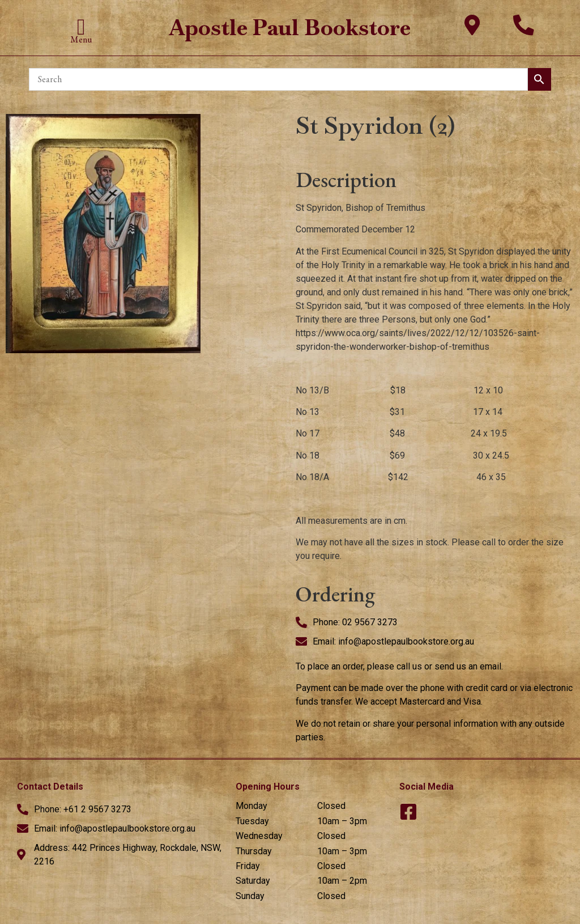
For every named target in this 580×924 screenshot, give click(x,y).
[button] (81, 27)
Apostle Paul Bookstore (290, 27)
